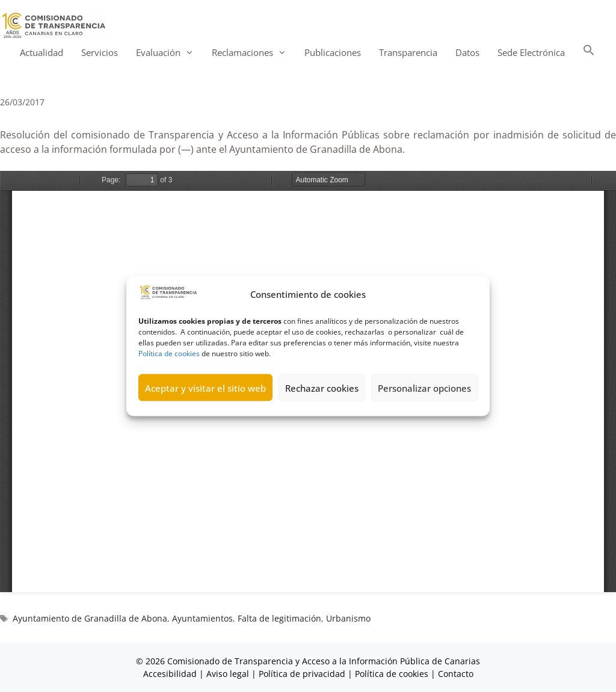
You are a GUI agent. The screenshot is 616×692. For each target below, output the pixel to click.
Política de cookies (169, 354)
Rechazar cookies (322, 388)
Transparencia (408, 52)
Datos (467, 52)
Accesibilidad (171, 674)
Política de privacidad (302, 674)
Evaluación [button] (169, 53)
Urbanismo (348, 618)
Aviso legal (228, 674)
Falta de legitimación (279, 618)
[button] (589, 53)
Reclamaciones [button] (254, 53)
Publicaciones (333, 52)
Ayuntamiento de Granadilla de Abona (90, 618)
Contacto (456, 674)
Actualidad (42, 52)
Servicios (100, 52)
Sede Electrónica (531, 52)
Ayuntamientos (202, 618)
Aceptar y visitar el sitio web (205, 388)
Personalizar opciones (424, 388)
